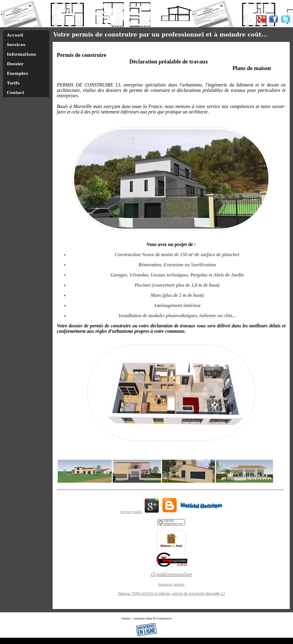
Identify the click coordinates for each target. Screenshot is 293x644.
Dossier (15, 64)
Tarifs (13, 83)
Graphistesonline (171, 574)
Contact (16, 92)
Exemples (17, 73)
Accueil (15, 35)
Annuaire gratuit (171, 584)
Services (16, 45)
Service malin (131, 512)
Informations (22, 54)
